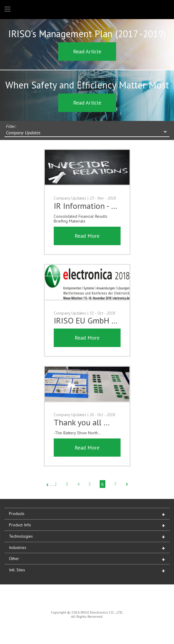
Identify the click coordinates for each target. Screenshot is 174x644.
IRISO (86, 9)
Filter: (11, 126)
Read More (87, 236)
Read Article (87, 51)
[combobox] (87, 133)
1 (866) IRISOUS (165, 9)
